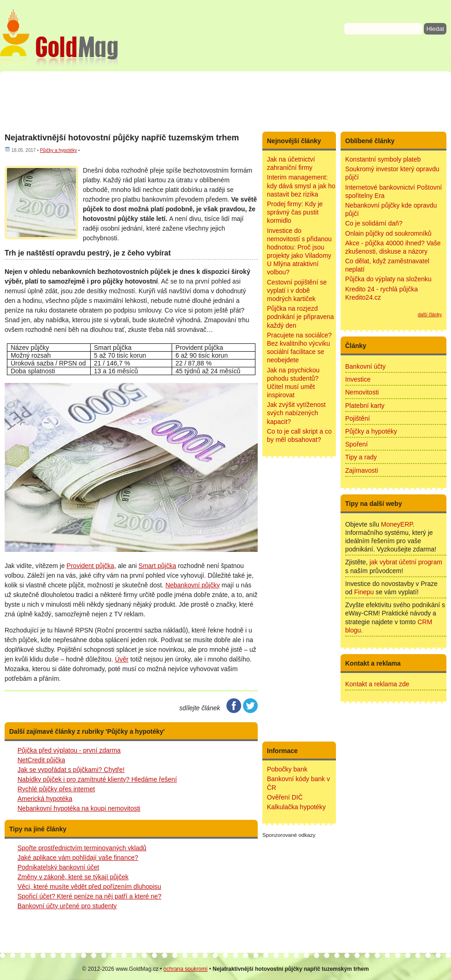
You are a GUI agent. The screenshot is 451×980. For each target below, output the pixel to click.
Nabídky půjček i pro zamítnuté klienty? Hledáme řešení (97, 779)
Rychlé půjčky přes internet (56, 789)
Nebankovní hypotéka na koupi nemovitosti (79, 808)
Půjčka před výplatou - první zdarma (69, 750)
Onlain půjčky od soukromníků (388, 233)
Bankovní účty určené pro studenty (67, 906)
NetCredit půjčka (41, 760)
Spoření (356, 444)
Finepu (364, 592)
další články (430, 315)
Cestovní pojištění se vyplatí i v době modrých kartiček (297, 290)
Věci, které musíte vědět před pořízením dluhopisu (89, 887)
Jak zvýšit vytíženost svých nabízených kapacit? (296, 413)
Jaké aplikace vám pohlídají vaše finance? (78, 858)
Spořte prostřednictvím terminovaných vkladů (82, 848)
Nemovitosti (362, 392)
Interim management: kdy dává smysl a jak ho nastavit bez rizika (301, 186)
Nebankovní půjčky (192, 585)
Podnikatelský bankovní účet (58, 867)
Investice (358, 379)
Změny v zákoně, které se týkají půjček (73, 877)
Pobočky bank (287, 769)
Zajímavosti (362, 470)
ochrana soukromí (185, 969)
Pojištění (358, 418)
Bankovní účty (365, 366)
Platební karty (365, 406)
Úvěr (122, 659)
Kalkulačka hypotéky (296, 807)
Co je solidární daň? (374, 223)
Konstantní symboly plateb (383, 159)
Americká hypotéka (45, 799)
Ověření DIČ (285, 797)
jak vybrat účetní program (406, 562)
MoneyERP (397, 524)
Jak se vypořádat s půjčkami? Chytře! (71, 770)
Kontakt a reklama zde (377, 684)
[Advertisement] (225, 101)
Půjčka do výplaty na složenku (388, 279)
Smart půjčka (157, 566)
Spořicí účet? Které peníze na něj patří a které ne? (90, 896)
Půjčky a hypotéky (59, 150)
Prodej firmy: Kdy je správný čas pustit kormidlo (295, 212)
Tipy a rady (361, 457)
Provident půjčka (91, 566)
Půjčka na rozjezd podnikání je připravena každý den (301, 317)
